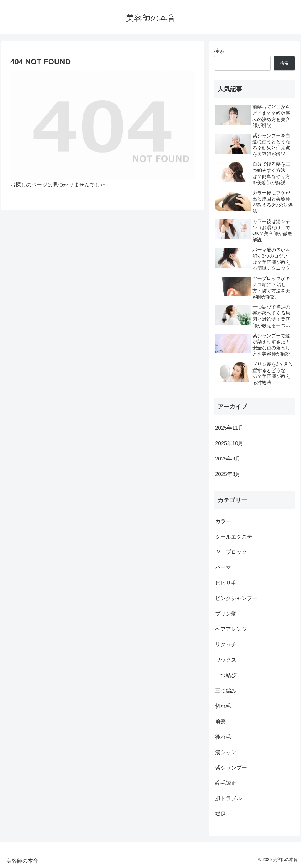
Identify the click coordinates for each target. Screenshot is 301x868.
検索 (219, 51)
